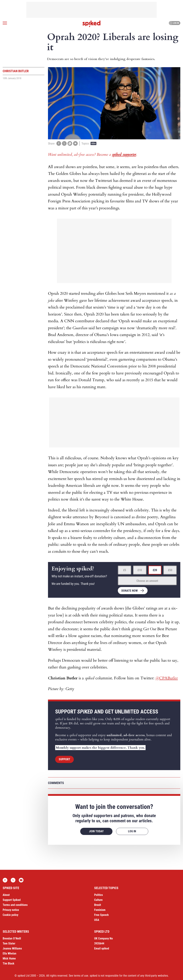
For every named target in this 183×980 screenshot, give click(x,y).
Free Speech (101, 915)
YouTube (21, 880)
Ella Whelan (9, 953)
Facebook (5, 880)
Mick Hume (9, 958)
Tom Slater (9, 943)
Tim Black (9, 963)
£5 (125, 570)
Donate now (130, 591)
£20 (155, 570)
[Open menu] (5, 23)
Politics (98, 895)
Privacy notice (11, 910)
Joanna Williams (12, 948)
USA (93, 143)
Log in (174, 23)
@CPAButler (167, 678)
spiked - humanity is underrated (91, 24)
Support (64, 759)
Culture (98, 900)
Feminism (100, 910)
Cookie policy (10, 915)
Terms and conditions (15, 905)
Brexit (98, 905)
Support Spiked (12, 900)
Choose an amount (147, 581)
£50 (170, 570)
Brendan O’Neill (12, 938)
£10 (140, 570)
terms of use (81, 976)
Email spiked (102, 948)
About (6, 895)
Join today (96, 831)
